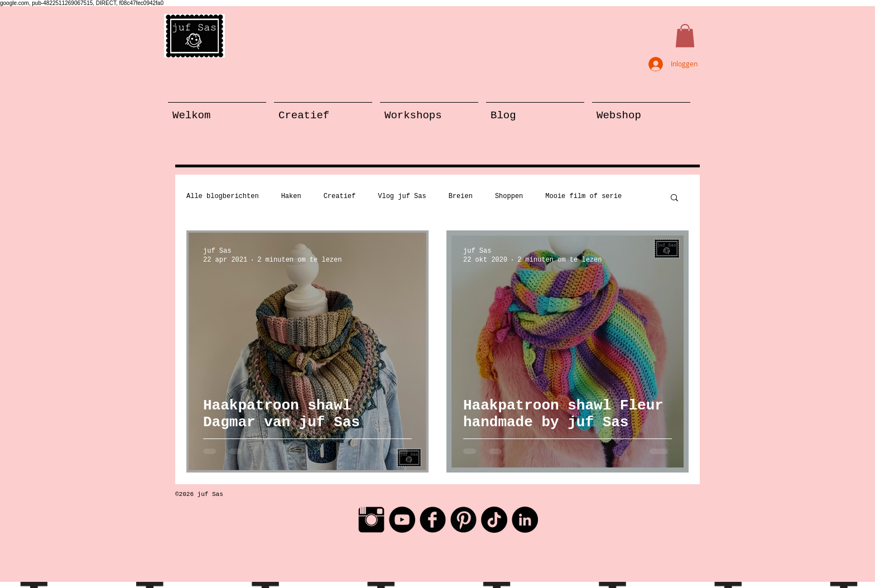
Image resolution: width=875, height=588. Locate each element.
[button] (685, 36)
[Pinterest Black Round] (463, 520)
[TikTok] (494, 520)
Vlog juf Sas (402, 196)
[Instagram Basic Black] (371, 520)
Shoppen (509, 196)
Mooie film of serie (583, 196)
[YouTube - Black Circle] (402, 520)
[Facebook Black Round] (433, 520)
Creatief (340, 196)
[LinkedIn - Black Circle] (525, 520)
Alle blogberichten (223, 196)
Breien (461, 196)
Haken (291, 196)
